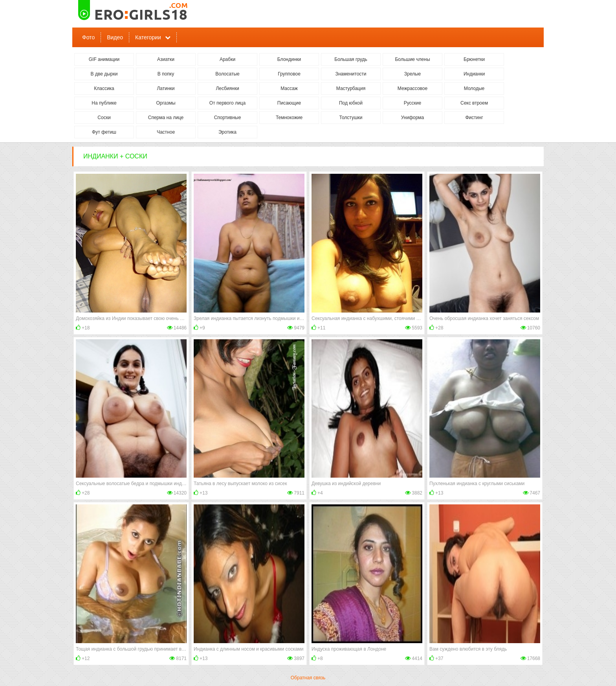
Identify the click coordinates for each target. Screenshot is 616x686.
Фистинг (474, 118)
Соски (104, 118)
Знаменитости (351, 74)
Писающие (289, 103)
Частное (166, 132)
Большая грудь (351, 59)
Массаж (289, 88)
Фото (88, 37)
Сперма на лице (166, 118)
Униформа (413, 118)
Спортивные (228, 118)
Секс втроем (474, 103)
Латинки (166, 88)
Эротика (227, 132)
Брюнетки (474, 59)
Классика (104, 88)
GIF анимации (104, 59)
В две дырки (104, 74)
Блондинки (289, 59)
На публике (104, 103)
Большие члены (412, 59)
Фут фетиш (104, 132)
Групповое (289, 74)
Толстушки (351, 118)
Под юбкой (351, 103)
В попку (166, 74)
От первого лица (227, 103)
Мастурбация (351, 88)
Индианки (474, 74)
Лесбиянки (227, 88)
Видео (115, 37)
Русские (413, 103)
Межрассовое (412, 88)
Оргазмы (166, 103)
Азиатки (166, 59)
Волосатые (227, 74)
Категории (148, 37)
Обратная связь (308, 678)
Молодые (474, 88)
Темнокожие (289, 118)
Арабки (227, 59)
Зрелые (413, 74)
